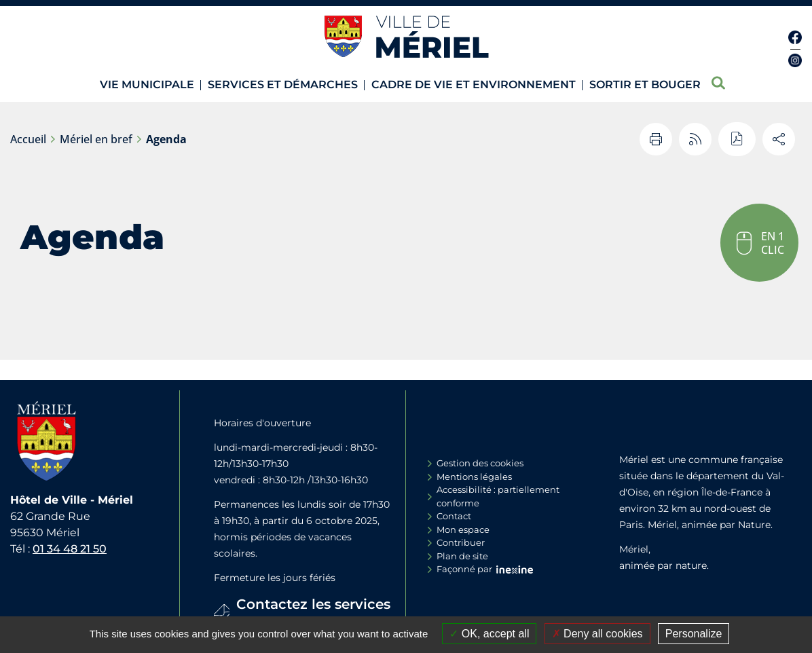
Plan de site (462, 556)
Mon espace (463, 529)
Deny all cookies (597, 634)
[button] (759, 243)
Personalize (694, 634)
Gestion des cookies (480, 463)
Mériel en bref (96, 139)
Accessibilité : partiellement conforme (498, 496)
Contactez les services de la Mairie (313, 614)
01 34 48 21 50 (70, 549)
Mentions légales (474, 477)
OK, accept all (489, 634)
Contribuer (461, 542)
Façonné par (464, 569)
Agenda (166, 139)
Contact (454, 516)
